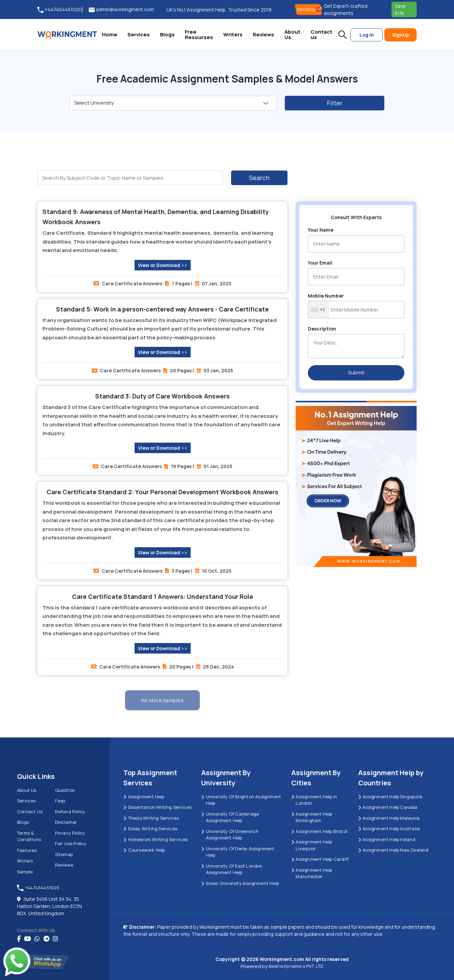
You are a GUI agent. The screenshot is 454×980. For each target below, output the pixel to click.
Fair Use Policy (71, 843)
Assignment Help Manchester (312, 873)
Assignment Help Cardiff (320, 859)
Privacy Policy (70, 833)
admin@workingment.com (121, 10)
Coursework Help (144, 850)
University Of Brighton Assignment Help (241, 800)
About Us (292, 34)
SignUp (401, 35)
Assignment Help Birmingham (312, 817)
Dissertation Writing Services (158, 807)
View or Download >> (163, 265)
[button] (343, 35)
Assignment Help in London (314, 800)
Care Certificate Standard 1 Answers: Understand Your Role (163, 596)
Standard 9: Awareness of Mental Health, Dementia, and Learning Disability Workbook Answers (156, 217)
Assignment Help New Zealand (393, 850)
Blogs (167, 34)
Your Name (321, 230)
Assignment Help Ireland (387, 839)
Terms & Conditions (29, 836)
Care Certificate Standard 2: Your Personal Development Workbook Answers (162, 492)
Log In (367, 35)
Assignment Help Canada (388, 807)
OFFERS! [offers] (309, 10)
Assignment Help (144, 797)
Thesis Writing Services (151, 818)
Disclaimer (66, 822)
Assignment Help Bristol (319, 831)
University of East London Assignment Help (232, 869)
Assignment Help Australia (389, 828)
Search (259, 178)
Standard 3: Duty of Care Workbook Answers (162, 396)
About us (27, 790)
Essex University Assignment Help (240, 883)
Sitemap (64, 854)
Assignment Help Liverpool (312, 845)
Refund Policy (70, 812)
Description (322, 329)
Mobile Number (326, 296)
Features (27, 850)
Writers (233, 34)
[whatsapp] (37, 939)
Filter (335, 103)
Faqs (60, 801)
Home (110, 34)
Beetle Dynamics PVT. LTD (296, 966)
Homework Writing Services (155, 839)
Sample (25, 872)
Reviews (264, 34)
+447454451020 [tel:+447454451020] (60, 10)
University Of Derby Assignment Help (238, 852)
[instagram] (55, 939)
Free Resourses (199, 34)
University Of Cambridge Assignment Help (230, 817)
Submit (356, 372)
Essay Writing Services (150, 828)
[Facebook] (19, 939)
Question (65, 790)
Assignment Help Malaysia (389, 818)
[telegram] (46, 939)
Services (139, 34)
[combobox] (319, 310)
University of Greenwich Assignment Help (230, 835)
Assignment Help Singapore (390, 797)
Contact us (321, 34)
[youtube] (28, 939)
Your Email (320, 263)
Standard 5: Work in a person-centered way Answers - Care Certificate (162, 309)
